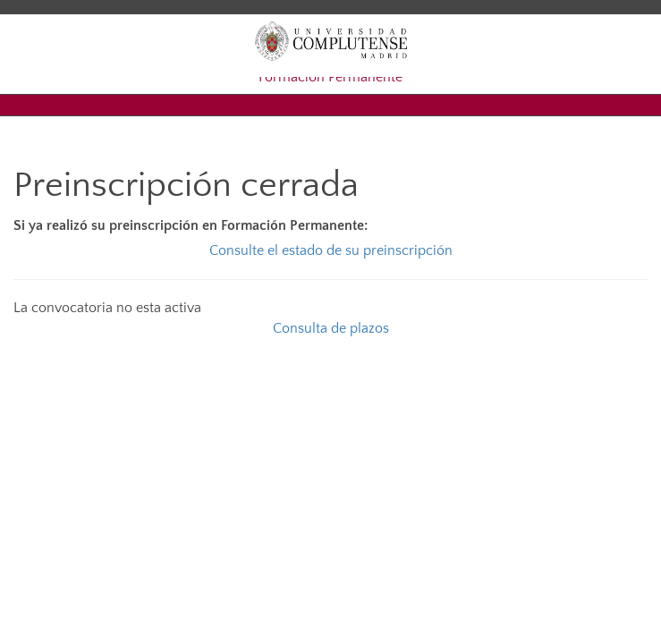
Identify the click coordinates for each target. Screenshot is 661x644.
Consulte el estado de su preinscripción (331, 250)
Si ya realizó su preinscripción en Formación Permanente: (191, 225)
